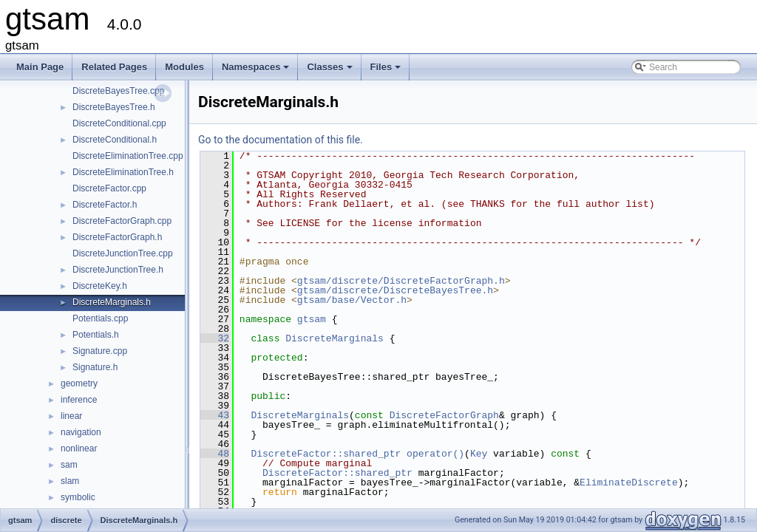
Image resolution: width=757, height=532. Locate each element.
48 (215, 454)
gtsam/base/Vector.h (352, 300)
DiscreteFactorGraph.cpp (122, 221)
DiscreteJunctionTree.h (118, 270)
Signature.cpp (100, 351)
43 (215, 415)
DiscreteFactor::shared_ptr (326, 454)
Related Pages (114, 67)
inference (79, 400)
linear (71, 416)
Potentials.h (96, 335)
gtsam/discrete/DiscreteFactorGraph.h (401, 281)
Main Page (40, 67)
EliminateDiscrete (629, 482)
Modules (184, 67)
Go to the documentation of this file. (281, 140)
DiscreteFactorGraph (444, 415)
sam (69, 465)
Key (479, 454)
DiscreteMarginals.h (112, 302)
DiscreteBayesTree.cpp (118, 91)
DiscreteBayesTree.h (114, 107)
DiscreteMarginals (335, 338)
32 (215, 338)
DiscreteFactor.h (105, 205)
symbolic (78, 497)
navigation (81, 432)
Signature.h (95, 367)
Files (387, 71)
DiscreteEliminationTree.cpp (128, 156)
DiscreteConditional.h (115, 140)
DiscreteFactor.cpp (109, 188)
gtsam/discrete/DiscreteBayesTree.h (395, 290)
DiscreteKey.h (100, 286)
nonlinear (79, 449)
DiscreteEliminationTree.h (123, 172)
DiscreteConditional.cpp (119, 123)
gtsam (312, 319)
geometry (79, 383)
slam (70, 481)
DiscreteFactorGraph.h (117, 237)
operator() (435, 454)
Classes (330, 71)
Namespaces (257, 71)
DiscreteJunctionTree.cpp (123, 253)
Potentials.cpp (100, 318)
